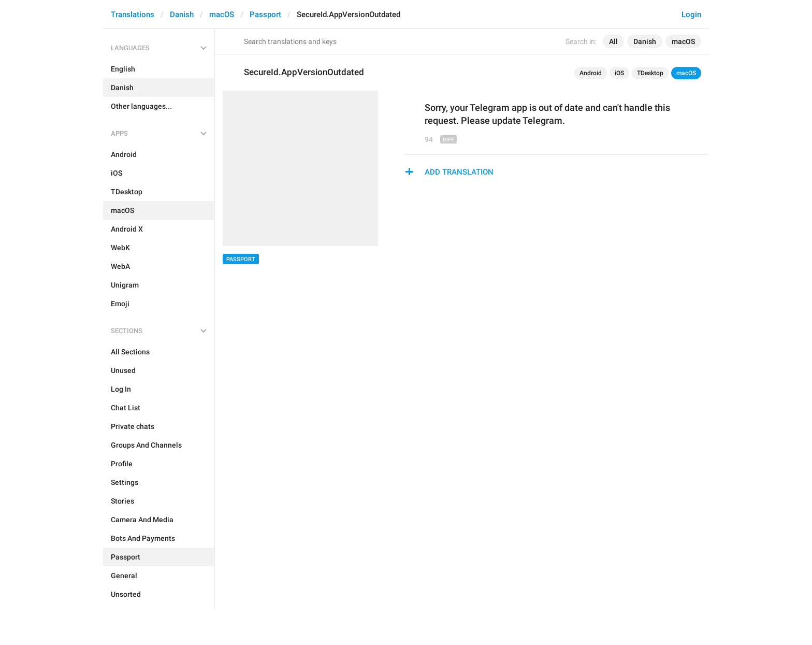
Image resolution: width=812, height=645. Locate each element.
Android (591, 73)
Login (691, 15)
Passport (265, 15)
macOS (222, 15)
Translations (133, 15)
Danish (182, 15)
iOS (619, 73)
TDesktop (650, 73)
